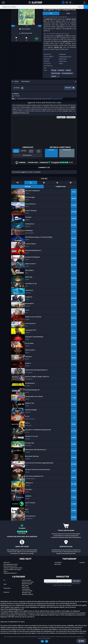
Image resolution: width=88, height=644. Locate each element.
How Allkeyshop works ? (11, 564)
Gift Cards (25, 586)
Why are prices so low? (10, 566)
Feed (68, 13)
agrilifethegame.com (65, 57)
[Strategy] (54, 71)
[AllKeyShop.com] (35, 2)
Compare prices (57, 99)
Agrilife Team (63, 59)
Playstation (7, 588)
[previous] (13, 26)
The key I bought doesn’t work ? (13, 568)
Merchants (58, 564)
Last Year (24, 151)
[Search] (86, 7)
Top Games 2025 (27, 591)
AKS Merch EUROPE (27, 595)
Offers (15, 81)
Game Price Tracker (28, 582)
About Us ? (7, 563)
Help (81, 641)
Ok (42, 641)
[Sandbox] (68, 71)
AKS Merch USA (26, 593)
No (47, 641)
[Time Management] (67, 74)
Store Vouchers (27, 580)
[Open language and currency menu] (68, 2)
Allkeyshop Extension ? (10, 573)
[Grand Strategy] (56, 74)
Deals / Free (25, 588)
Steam (61, 63)
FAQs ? (6, 572)
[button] (84, 2)
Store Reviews (26, 589)
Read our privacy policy (44, 638)
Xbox (5, 584)
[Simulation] (61, 71)
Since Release (16, 151)
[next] (40, 26)
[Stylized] (54, 77)
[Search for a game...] (44, 7)
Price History (24, 81)
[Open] (3, 2)
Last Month (39, 151)
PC (4, 580)
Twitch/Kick (58, 563)
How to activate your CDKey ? (13, 570)
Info (51, 13)
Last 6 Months (31, 151)
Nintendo (6, 592)
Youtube (82, 563)
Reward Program (27, 584)
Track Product (27, 155)
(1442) (60, 163)
